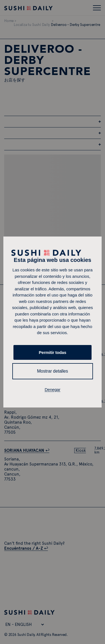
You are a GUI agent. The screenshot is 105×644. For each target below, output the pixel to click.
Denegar (52, 389)
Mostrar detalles (53, 371)
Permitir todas (52, 352)
